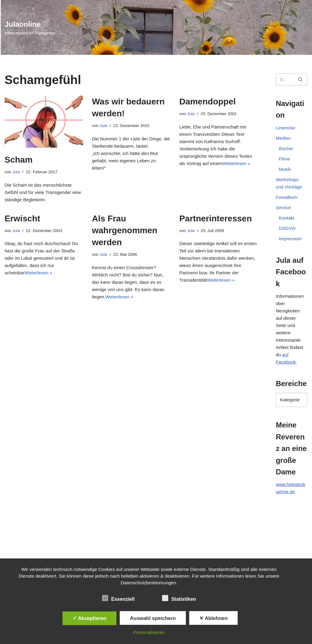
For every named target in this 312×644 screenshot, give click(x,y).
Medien (283, 138)
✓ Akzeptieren (90, 618)
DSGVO (287, 228)
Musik (285, 169)
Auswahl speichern (153, 618)
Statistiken (179, 598)
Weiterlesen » (236, 163)
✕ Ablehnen (213, 618)
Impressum (290, 239)
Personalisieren (149, 632)
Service (283, 208)
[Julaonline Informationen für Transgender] (30, 27)
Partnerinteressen (215, 218)
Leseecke (285, 128)
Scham (19, 160)
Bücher (286, 148)
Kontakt (287, 218)
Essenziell (118, 598)
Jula (16, 172)
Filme (284, 159)
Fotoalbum (287, 197)
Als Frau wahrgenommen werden (125, 230)
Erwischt (22, 218)
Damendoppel (207, 102)
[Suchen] (285, 79)
